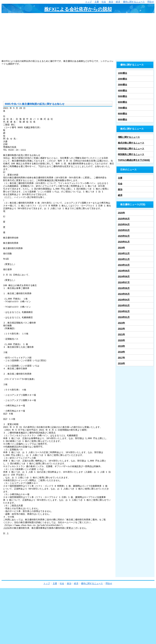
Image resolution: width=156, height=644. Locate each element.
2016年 (121, 363)
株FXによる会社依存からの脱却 (78, 9)
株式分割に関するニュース (131, 143)
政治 (111, 2)
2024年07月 (124, 282)
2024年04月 (124, 300)
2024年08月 (124, 276)
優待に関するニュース (134, 2)
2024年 (121, 248)
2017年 (121, 358)
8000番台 (123, 114)
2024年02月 (124, 311)
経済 (118, 2)
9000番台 (123, 119)
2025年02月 (124, 236)
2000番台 (123, 79)
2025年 (121, 213)
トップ (88, 2)
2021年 (121, 334)
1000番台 (123, 73)
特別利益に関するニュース (131, 149)
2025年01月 (124, 242)
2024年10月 (124, 265)
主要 (97, 2)
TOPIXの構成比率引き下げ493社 (134, 160)
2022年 (121, 329)
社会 (104, 2)
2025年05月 (124, 219)
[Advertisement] (78, 36)
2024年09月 (124, 271)
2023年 (121, 323)
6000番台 (123, 102)
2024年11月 (124, 259)
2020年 (121, 340)
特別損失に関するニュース (131, 154)
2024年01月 (124, 317)
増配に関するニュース (129, 137)
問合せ (151, 2)
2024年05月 (124, 294)
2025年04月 (124, 224)
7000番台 (123, 108)
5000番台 (123, 96)
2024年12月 (124, 253)
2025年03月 (124, 230)
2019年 (121, 346)
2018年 (121, 352)
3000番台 (123, 85)
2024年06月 (124, 288)
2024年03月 (124, 305)
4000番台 (123, 90)
